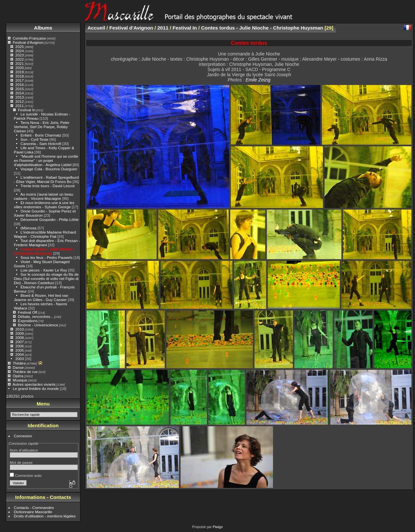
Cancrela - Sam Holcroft (41, 144)
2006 (19, 346)
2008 (19, 338)
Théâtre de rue (25, 372)
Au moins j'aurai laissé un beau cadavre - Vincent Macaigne (43, 196)
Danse (18, 367)
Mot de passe (21, 462)
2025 (19, 47)
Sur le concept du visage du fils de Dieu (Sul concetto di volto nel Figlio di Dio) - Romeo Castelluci (46, 278)
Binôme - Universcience (38, 325)
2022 (19, 59)
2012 (19, 101)
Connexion (23, 436)
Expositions (28, 321)
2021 (19, 63)
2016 (19, 85)
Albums (43, 28)
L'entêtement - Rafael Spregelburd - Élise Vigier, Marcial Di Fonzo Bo (46, 179)
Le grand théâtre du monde (36, 388)
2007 (19, 342)
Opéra (18, 376)
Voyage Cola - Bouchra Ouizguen (49, 169)
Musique (20, 380)
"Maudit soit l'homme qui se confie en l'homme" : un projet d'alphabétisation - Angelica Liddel (46, 160)
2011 (19, 106)
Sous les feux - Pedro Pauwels (46, 257)
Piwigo (218, 527)
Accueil (96, 28)
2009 (19, 333)
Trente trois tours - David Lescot (47, 186)
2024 (19, 51)
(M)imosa (28, 228)
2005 (19, 350)
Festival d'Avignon (28, 42)
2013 (19, 97)
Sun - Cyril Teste (34, 139)
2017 (19, 80)
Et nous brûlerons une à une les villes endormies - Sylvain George (44, 205)
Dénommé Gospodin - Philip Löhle (49, 219)
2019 (19, 72)
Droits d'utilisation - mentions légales (45, 516)
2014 (19, 93)
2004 (19, 354)
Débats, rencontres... (36, 316)
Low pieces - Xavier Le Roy (44, 270)
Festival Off (27, 312)
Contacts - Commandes (34, 508)
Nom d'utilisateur (24, 450)
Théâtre (19, 363)
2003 (19, 359)
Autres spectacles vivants (34, 384)
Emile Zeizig (258, 80)
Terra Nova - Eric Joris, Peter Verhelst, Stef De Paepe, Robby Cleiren (42, 127)
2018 (19, 76)
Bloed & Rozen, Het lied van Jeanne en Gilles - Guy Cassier (41, 297)
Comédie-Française (29, 38)
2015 (19, 89)
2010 (19, 329)
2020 (19, 68)
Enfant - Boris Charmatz (41, 135)
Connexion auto (26, 475)
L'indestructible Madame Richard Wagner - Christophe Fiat (45, 234)
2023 (19, 55)
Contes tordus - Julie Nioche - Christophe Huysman (44, 251)
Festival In (27, 110)
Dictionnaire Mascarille (33, 512)
